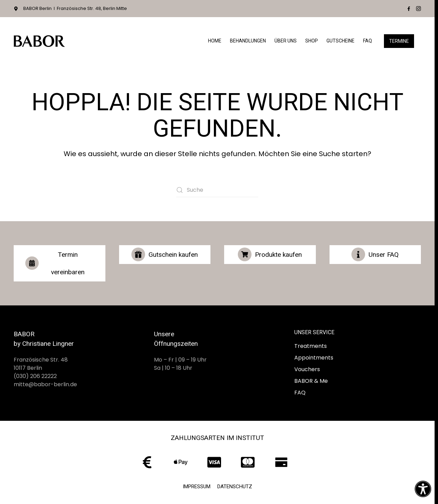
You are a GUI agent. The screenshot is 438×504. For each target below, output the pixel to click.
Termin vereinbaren (55, 263)
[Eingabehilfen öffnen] (423, 489)
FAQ (368, 41)
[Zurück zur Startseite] (39, 41)
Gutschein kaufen (165, 254)
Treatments (311, 346)
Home (215, 41)
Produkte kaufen (270, 254)
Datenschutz (235, 487)
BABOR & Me (311, 381)
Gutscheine (340, 41)
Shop (312, 41)
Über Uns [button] (286, 41)
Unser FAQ (375, 254)
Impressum (197, 487)
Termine (399, 41)
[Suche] (217, 190)
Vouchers (307, 369)
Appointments (314, 358)
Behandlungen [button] (248, 41)
